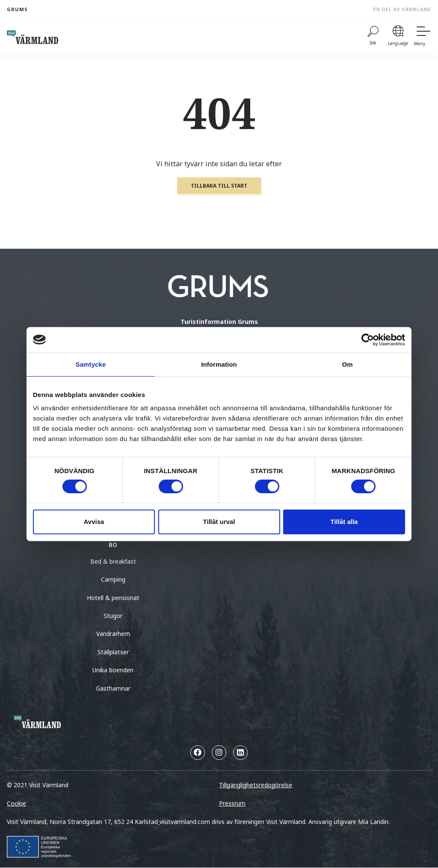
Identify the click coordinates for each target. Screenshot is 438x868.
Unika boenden (113, 670)
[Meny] (423, 37)
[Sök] (373, 37)
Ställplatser (113, 652)
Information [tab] (219, 364)
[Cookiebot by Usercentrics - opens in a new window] (368, 340)
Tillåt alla (344, 522)
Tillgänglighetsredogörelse (256, 785)
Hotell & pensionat (113, 598)
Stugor (113, 616)
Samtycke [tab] (91, 364)
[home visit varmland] (33, 37)
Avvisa (94, 522)
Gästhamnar (113, 688)
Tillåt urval (219, 522)
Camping (113, 579)
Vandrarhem (113, 634)
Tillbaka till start (219, 186)
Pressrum (232, 803)
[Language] (398, 37)
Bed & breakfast (113, 561)
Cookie (16, 803)
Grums (17, 9)
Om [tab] (347, 364)
